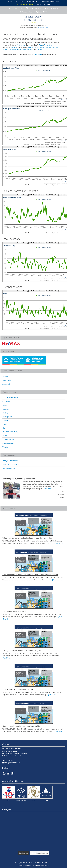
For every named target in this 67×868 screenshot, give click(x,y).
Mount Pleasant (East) (52, 47)
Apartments (6, 384)
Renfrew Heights (15, 50)
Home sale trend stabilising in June (18, 689)
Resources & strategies (11, 465)
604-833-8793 (43, 28)
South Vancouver (27, 50)
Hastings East (7, 417)
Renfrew (5, 50)
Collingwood (21, 45)
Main (42, 47)
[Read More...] (58, 543)
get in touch (38, 55)
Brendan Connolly (34, 19)
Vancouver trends (9, 468)
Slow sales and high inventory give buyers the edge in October (30, 575)
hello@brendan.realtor (12, 763)
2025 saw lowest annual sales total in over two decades (27, 538)
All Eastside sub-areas (10, 398)
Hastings (14, 47)
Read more (48, 489)
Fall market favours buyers (14, 611)
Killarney (31, 47)
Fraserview (48, 45)
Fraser (41, 45)
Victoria (39, 50)
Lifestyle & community (10, 461)
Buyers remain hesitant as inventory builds (21, 726)
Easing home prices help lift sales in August (22, 650)
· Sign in (47, 865)
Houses (5, 376)
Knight (37, 47)
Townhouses (7, 380)
